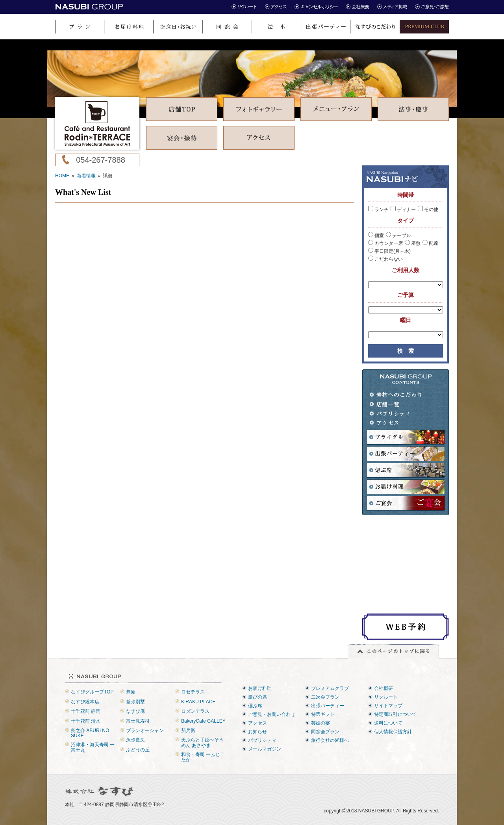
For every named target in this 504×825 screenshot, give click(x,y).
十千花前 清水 (86, 721)
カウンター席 (385, 243)
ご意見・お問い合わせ (272, 714)
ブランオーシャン (145, 730)
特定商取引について (395, 714)
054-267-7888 (101, 160)
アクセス (396, 423)
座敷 (413, 243)
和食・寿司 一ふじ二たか (203, 757)
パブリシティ (396, 414)
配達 (430, 243)
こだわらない (385, 259)
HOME (62, 176)
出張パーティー (328, 706)
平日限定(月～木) (389, 251)
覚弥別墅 (135, 702)
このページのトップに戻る (393, 651)
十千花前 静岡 (86, 711)
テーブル (398, 235)
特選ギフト (323, 714)
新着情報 (86, 176)
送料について (388, 723)
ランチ (378, 209)
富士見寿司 (138, 721)
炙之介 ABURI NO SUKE (90, 733)
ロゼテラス (193, 692)
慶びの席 (258, 697)
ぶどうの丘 (138, 750)
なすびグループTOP (92, 692)
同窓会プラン (325, 732)
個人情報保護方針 (393, 732)
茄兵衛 (188, 730)
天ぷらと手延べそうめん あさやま (202, 742)
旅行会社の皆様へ (330, 740)
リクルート (386, 697)
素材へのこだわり (396, 395)
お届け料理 (260, 688)
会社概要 (384, 688)
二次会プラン (325, 697)
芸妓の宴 (321, 723)
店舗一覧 (396, 404)
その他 (428, 209)
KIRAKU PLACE (198, 702)
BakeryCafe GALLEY (203, 721)
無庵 (131, 692)
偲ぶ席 (255, 706)
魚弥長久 (135, 740)
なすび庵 (135, 711)
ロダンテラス (195, 711)
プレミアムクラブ (330, 688)
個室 (376, 235)
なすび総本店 (85, 702)
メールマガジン (265, 749)
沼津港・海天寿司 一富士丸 (93, 747)
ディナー (403, 209)
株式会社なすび (100, 792)
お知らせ (258, 732)
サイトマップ (388, 706)
